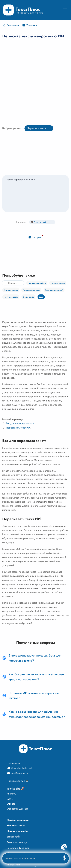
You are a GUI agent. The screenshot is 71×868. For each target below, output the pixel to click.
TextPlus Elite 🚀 (15, 789)
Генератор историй (54, 290)
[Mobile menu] (65, 10)
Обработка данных (17, 809)
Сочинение (28, 297)
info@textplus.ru (19, 773)
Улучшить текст (11, 290)
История (37, 237)
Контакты (12, 794)
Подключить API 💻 (18, 781)
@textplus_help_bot (21, 768)
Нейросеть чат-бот (18, 831)
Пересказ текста (37, 128)
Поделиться (13, 25)
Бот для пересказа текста (20, 423)
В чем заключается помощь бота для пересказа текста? (35, 658)
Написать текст (58, 283)
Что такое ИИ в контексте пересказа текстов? (34, 696)
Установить (32, 25)
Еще (41, 297)
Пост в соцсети (11, 297)
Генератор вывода (17, 842)
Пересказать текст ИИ (18, 428)
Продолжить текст (31, 290)
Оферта (11, 804)
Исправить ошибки (37, 283)
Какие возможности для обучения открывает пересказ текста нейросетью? (37, 714)
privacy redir (14, 837)
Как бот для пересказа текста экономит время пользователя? (36, 677)
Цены (10, 799)
